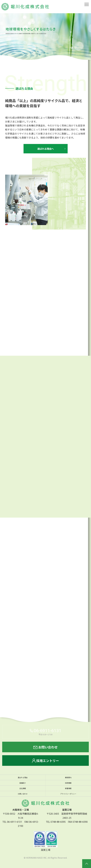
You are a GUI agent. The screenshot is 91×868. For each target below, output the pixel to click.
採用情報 (68, 783)
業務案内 (68, 777)
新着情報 (68, 788)
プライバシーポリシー (68, 794)
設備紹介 (23, 783)
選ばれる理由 (23, 777)
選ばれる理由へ (46, 149)
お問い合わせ (45, 747)
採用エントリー (45, 761)
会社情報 (23, 788)
